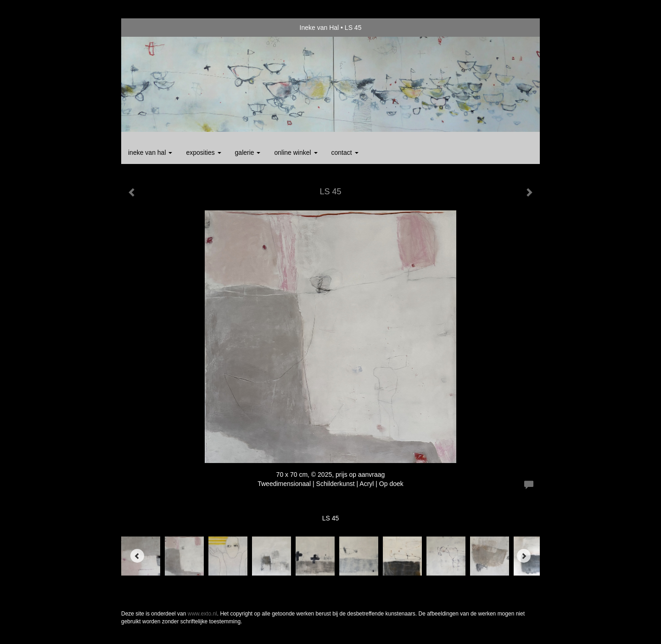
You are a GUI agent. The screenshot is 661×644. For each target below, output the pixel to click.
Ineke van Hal (319, 28)
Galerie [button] (248, 153)
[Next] (524, 556)
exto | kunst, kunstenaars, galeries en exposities (147, 28)
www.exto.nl (202, 614)
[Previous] (137, 556)
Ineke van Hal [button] (150, 153)
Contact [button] (345, 153)
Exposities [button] (203, 153)
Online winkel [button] (296, 153)
